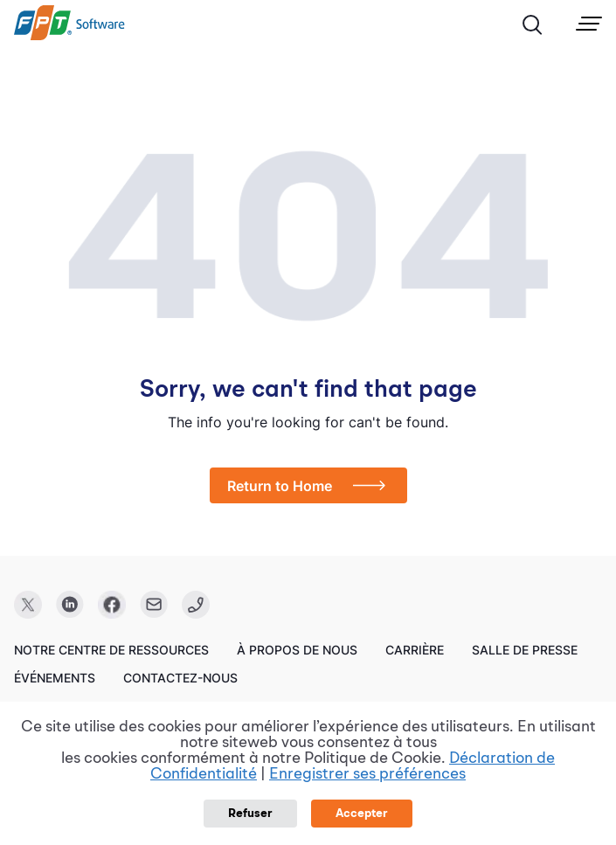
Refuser (250, 814)
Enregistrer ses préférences (367, 774)
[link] (69, 36)
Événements (55, 678)
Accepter (362, 814)
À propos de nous (297, 650)
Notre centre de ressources (111, 650)
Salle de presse (525, 650)
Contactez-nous (180, 678)
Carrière (415, 650)
